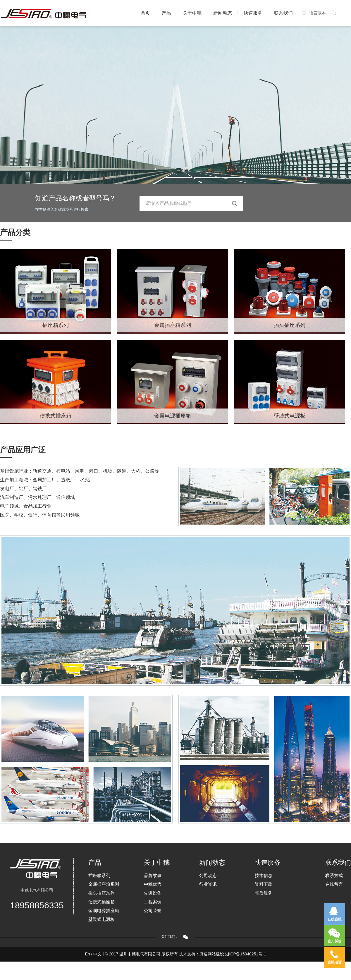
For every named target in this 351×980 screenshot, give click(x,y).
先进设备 (153, 893)
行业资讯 (208, 884)
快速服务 (253, 13)
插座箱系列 (56, 325)
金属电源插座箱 (173, 416)
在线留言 (334, 884)
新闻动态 (223, 13)
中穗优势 (153, 884)
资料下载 (264, 884)
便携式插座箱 (56, 416)
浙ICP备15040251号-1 (246, 954)
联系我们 (283, 13)
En (87, 954)
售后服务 (264, 893)
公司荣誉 (153, 911)
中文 (97, 954)
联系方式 (334, 875)
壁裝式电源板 (290, 416)
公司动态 (208, 875)
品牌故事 (153, 875)
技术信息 (264, 875)
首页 (145, 13)
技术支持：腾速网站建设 (202, 954)
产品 (166, 13)
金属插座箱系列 (173, 325)
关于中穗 (192, 13)
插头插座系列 (290, 325)
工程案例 (153, 902)
